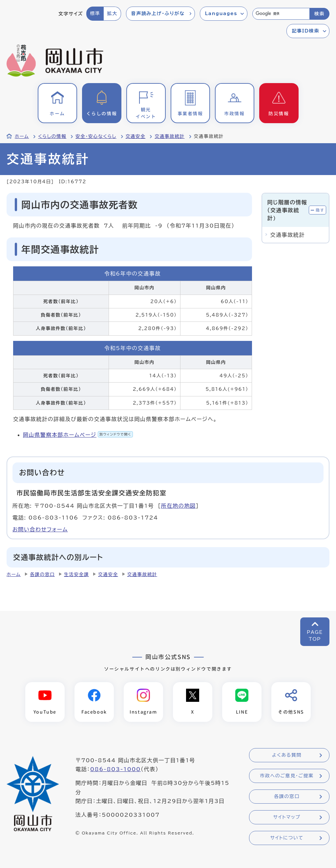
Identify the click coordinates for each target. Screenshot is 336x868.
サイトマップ (287, 817)
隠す (320, 210)
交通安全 (136, 136)
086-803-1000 (115, 769)
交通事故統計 (169, 136)
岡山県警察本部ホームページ (78, 435)
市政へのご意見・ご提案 (287, 776)
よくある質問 (287, 755)
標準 (95, 13)
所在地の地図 (178, 506)
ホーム (22, 136)
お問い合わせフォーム (40, 529)
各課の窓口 (42, 574)
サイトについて (287, 838)
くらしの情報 (52, 136)
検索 (319, 14)
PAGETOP (315, 636)
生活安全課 (76, 574)
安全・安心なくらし (96, 136)
